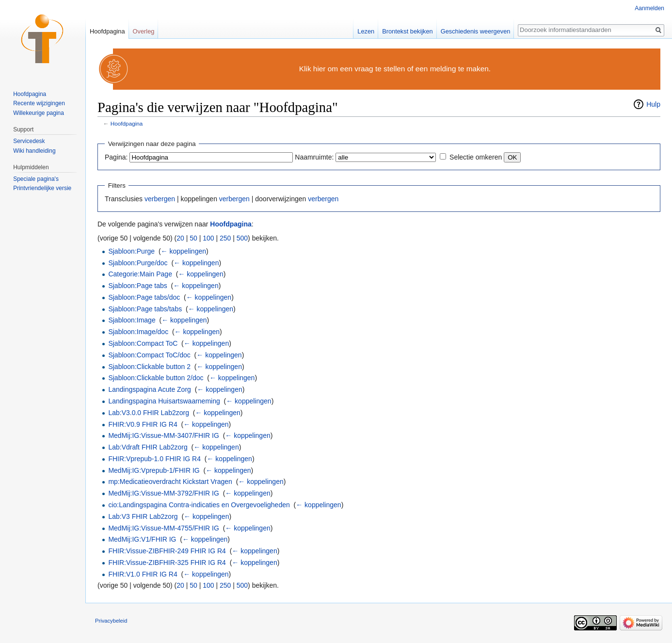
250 (225, 238)
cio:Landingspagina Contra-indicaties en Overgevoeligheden (199, 505)
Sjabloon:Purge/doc (138, 263)
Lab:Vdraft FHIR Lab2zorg (148, 447)
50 (193, 238)
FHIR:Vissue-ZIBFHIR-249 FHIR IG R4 (167, 551)
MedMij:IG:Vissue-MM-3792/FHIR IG (163, 493)
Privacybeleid (111, 621)
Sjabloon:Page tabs (137, 286)
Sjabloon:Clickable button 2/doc (156, 378)
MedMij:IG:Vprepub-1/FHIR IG (154, 470)
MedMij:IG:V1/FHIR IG (142, 539)
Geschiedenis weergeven (476, 31)
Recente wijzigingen (39, 103)
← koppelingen (184, 251)
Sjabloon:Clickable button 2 (149, 367)
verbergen (160, 199)
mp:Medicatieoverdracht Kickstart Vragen (170, 482)
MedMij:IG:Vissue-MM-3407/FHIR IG (163, 435)
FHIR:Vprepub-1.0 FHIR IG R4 (154, 459)
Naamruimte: (314, 157)
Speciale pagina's (36, 179)
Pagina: (116, 157)
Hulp (653, 104)
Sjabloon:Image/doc (138, 332)
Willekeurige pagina (39, 113)
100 (208, 238)
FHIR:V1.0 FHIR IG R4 (143, 574)
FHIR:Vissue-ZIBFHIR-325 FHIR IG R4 (167, 563)
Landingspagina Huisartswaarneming (164, 401)
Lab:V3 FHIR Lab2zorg (143, 516)
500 (242, 238)
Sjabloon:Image (132, 320)
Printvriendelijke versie (42, 188)
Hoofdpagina (127, 123)
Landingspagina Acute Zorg (149, 389)
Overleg (144, 31)
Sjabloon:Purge (131, 251)
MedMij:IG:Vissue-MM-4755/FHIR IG (163, 528)
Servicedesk (29, 141)
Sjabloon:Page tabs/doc (144, 297)
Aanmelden (649, 8)
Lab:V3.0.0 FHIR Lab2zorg (149, 413)
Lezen (366, 31)
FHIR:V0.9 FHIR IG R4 (143, 424)
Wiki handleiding (34, 151)
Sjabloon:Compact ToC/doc (149, 355)
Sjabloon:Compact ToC (143, 343)
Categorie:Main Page (140, 274)
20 (180, 238)
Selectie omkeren (476, 157)
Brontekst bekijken (408, 31)
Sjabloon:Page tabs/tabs (145, 309)
